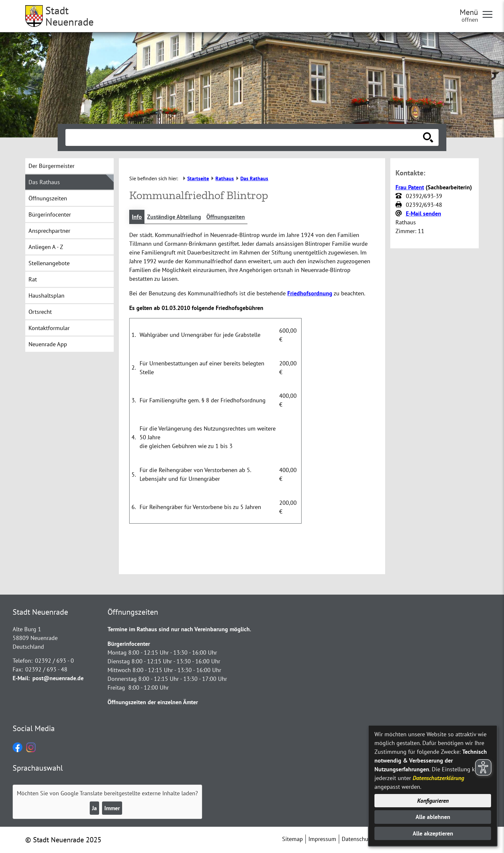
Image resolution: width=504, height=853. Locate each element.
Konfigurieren (433, 801)
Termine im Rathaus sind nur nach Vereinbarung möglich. (179, 629)
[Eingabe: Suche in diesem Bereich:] (245, 137)
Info (137, 217)
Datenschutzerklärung (438, 778)
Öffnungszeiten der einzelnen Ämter (153, 702)
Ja (94, 808)
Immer (112, 808)
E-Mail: (21, 678)
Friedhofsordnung (310, 293)
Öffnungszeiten (226, 217)
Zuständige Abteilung (174, 217)
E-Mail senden (424, 213)
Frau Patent (410, 187)
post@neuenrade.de (58, 678)
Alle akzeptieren (433, 833)
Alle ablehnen (433, 817)
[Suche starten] (428, 137)
